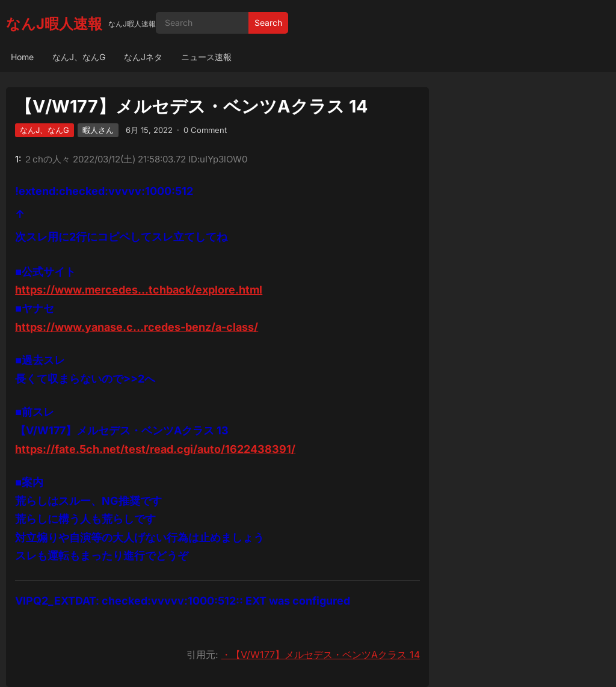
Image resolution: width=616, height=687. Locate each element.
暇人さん (98, 130)
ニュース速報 (206, 57)
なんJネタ (143, 57)
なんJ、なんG (79, 57)
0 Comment (205, 130)
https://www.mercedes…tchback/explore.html (139, 290)
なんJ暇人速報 (54, 24)
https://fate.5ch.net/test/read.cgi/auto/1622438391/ (155, 449)
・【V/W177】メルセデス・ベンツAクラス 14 (321, 655)
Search (268, 23)
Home (22, 57)
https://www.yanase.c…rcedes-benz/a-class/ (137, 327)
